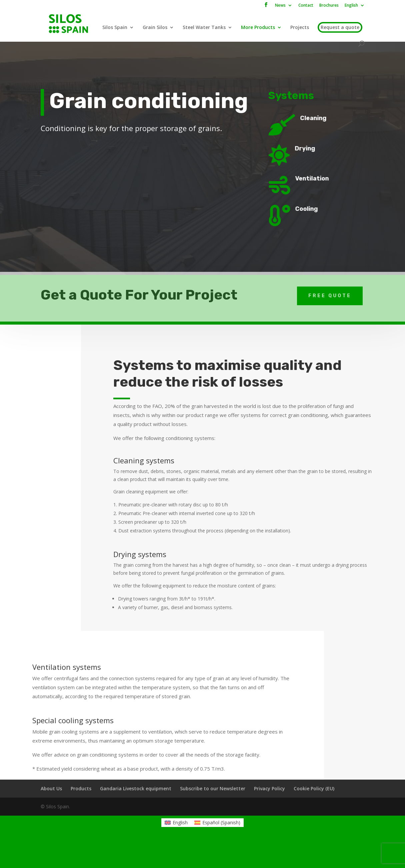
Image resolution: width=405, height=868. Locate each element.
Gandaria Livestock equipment (136, 788)
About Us (51, 788)
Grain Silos (155, 28)
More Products (258, 28)
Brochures (329, 6)
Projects (300, 28)
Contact (306, 6)
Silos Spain (115, 28)
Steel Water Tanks (204, 28)
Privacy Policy (269, 788)
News (280, 6)
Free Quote (330, 290)
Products (81, 788)
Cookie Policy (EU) (314, 788)
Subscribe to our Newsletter (213, 788)
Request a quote (340, 27)
